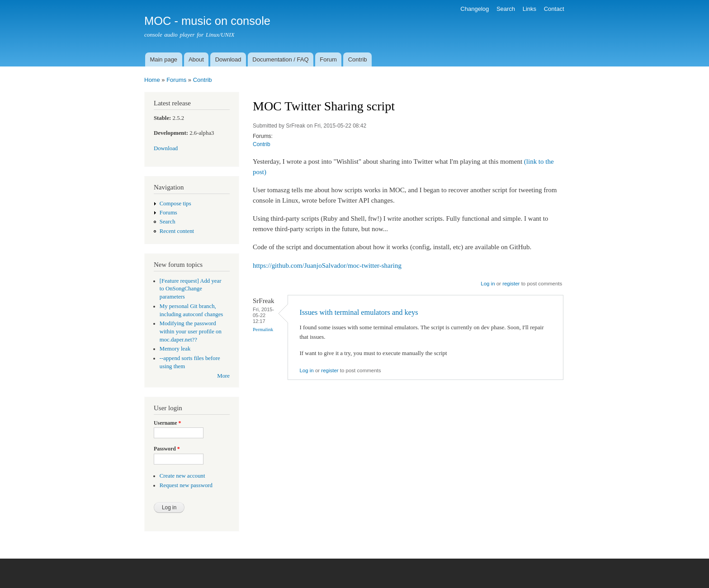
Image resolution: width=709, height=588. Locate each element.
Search (506, 9)
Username (167, 423)
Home (152, 80)
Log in (488, 284)
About (196, 59)
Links (529, 9)
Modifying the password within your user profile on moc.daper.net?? (191, 332)
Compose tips (175, 204)
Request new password (186, 485)
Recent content (177, 231)
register (511, 284)
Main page (163, 59)
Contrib (358, 59)
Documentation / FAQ (280, 59)
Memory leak (175, 349)
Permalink (263, 329)
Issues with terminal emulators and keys (359, 312)
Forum (328, 59)
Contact (554, 9)
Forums (176, 80)
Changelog (475, 9)
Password (167, 449)
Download (228, 59)
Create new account (182, 476)
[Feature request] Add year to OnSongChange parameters (191, 289)
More (223, 376)
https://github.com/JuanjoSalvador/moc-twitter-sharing (327, 266)
